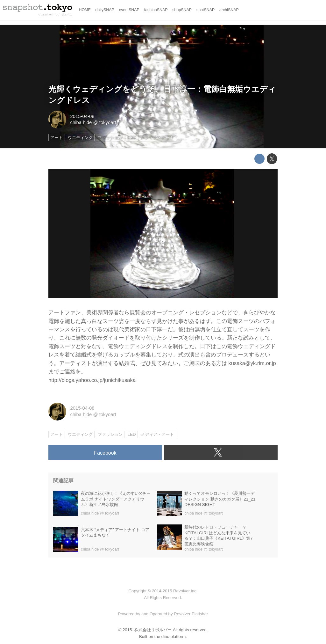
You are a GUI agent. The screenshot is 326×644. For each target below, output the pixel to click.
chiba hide (81, 122)
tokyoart (108, 122)
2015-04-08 (82, 116)
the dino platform (170, 637)
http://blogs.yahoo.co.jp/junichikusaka (92, 380)
